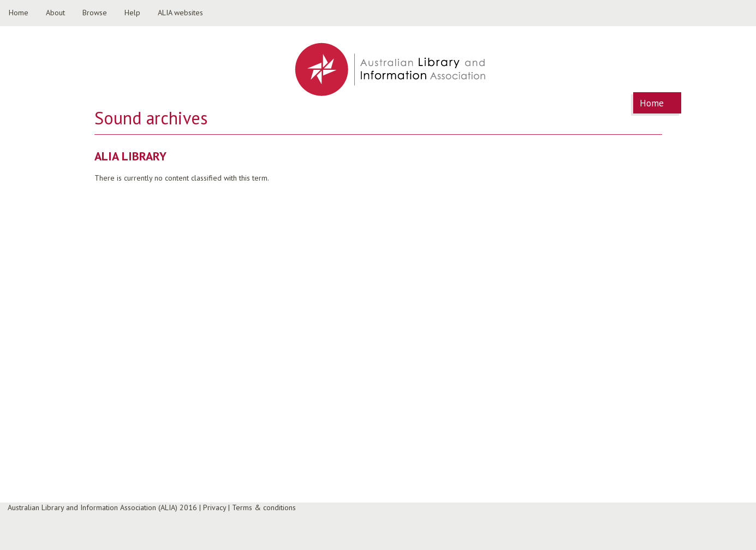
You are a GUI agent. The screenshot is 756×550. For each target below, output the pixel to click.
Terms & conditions (264, 507)
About (55, 13)
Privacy (215, 507)
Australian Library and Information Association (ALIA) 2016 (102, 507)
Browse (95, 13)
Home (19, 13)
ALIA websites (180, 13)
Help (132, 13)
